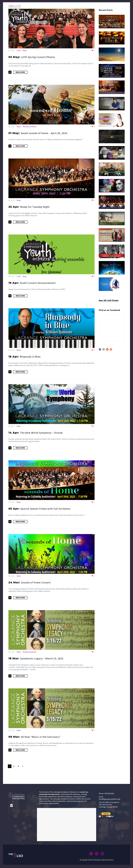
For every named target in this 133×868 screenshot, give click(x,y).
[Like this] (93, 50)
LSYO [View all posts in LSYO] (19, 50)
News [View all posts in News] (25, 50)
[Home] (11, 804)
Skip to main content (11, 1)
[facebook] (100, 350)
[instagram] (104, 350)
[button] (10, 72)
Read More (20, 72)
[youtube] (107, 350)
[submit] (106, 813)
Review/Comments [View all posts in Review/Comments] (30, 126)
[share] (111, 350)
